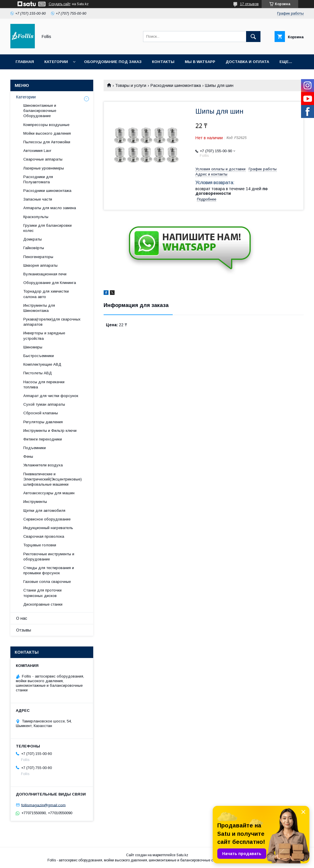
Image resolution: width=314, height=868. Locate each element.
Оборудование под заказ (113, 62)
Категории (56, 62)
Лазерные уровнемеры (44, 168)
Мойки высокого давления (47, 133)
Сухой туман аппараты (44, 404)
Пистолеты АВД (38, 373)
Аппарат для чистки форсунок (51, 396)
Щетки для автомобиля (44, 511)
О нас (22, 618)
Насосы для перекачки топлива (44, 385)
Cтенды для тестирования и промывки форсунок (49, 570)
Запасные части (38, 199)
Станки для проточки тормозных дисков (42, 593)
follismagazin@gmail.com (43, 805)
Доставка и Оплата (247, 62)
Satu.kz (182, 855)
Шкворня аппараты (40, 265)
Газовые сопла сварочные (47, 582)
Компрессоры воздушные (46, 125)
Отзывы (24, 630)
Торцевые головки (40, 545)
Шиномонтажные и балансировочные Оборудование (40, 111)
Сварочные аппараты (43, 159)
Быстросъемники (39, 356)
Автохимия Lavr (37, 151)
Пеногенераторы (38, 257)
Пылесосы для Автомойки (47, 142)
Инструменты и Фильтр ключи (50, 431)
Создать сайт (60, 4)
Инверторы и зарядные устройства (44, 336)
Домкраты (33, 239)
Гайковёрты (34, 248)
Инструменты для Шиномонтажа (39, 308)
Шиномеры (33, 347)
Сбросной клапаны (41, 413)
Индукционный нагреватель (48, 528)
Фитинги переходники (43, 439)
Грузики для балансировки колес (47, 228)
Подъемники (35, 448)
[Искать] (253, 37)
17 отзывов (249, 4)
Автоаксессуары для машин (49, 493)
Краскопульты (36, 217)
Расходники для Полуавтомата (38, 179)
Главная (25, 62)
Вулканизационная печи (45, 274)
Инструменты (35, 502)
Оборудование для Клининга (50, 283)
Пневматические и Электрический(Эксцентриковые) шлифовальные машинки (53, 479)
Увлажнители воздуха (43, 465)
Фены (28, 456)
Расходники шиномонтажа (176, 85)
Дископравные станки (43, 604)
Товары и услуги (131, 85)
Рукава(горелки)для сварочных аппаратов (52, 322)
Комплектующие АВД (42, 364)
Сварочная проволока (44, 536)
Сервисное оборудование (47, 519)
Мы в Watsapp (200, 62)
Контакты (163, 62)
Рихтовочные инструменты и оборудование (49, 557)
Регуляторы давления (43, 422)
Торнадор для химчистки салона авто (46, 294)
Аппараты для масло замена (50, 208)
